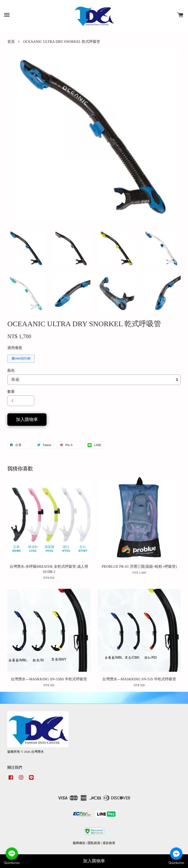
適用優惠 (15, 348)
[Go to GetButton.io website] (12, 863)
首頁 (11, 42)
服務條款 (79, 843)
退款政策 (109, 843)
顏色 (11, 370)
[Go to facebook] (176, 854)
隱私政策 (94, 843)
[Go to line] (12, 854)
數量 (11, 392)
